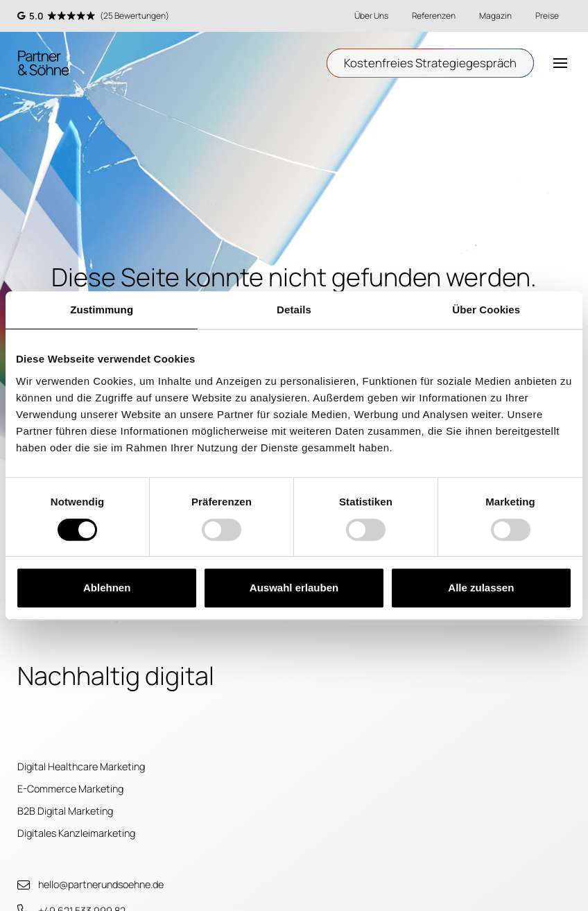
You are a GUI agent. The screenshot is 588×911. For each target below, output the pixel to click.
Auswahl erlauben (294, 588)
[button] (561, 63)
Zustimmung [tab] (102, 310)
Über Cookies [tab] (486, 310)
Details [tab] (294, 310)
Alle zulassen (481, 588)
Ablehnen (107, 588)
